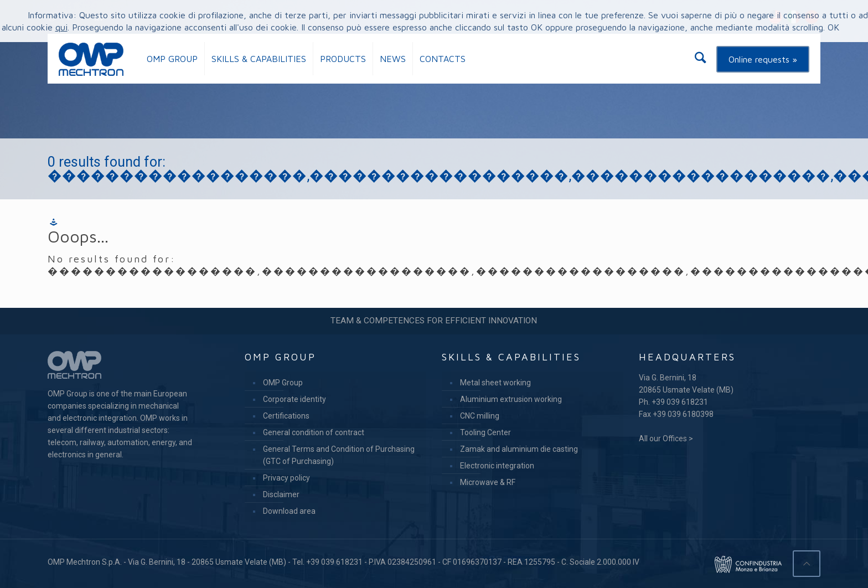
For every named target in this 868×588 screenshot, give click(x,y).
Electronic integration (497, 466)
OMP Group (283, 383)
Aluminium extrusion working (511, 399)
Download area (289, 511)
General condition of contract (314, 432)
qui (61, 27)
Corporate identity (294, 399)
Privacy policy (286, 478)
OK (833, 27)
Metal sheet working (495, 383)
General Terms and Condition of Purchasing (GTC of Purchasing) (339, 455)
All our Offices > (666, 439)
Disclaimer (281, 494)
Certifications (286, 416)
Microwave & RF (488, 482)
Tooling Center (485, 432)
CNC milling (480, 416)
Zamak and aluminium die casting (519, 449)
